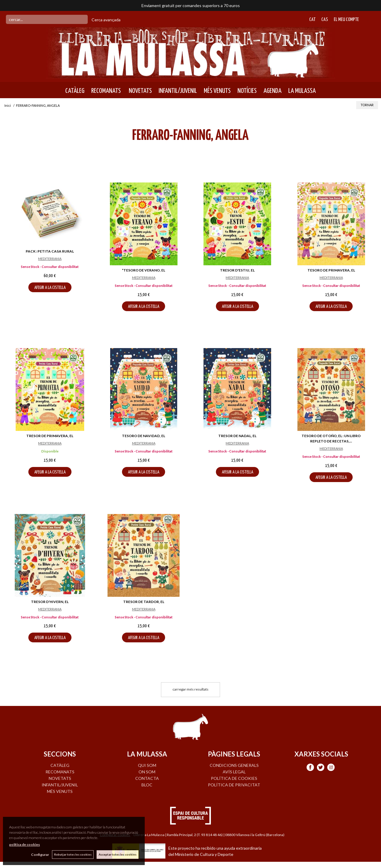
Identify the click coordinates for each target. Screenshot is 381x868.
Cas (325, 20)
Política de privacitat (234, 785)
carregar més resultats (190, 689)
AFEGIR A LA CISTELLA (50, 288)
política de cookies (25, 844)
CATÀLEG (75, 91)
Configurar (40, 855)
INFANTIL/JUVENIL (178, 91)
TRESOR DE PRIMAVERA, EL (50, 436)
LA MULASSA (302, 91)
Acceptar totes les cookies (118, 854)
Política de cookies (234, 778)
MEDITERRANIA (50, 259)
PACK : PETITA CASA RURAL (50, 251)
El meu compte (346, 20)
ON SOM (147, 772)
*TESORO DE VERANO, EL (144, 270)
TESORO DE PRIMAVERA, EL (331, 270)
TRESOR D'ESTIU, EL (237, 270)
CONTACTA (147, 778)
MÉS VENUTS (217, 91)
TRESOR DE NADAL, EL (237, 436)
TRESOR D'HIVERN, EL (50, 602)
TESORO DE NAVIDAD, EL (144, 436)
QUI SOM (147, 765)
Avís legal (234, 772)
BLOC (147, 785)
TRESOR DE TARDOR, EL (144, 602)
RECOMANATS (106, 91)
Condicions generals (234, 765)
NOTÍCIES (247, 91)
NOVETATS (140, 91)
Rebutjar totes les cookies (73, 854)
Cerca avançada (106, 20)
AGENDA (272, 91)
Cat (312, 20)
